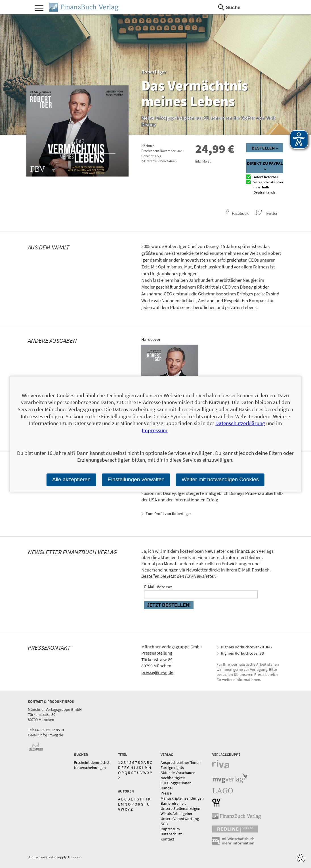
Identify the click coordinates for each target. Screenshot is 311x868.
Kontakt (167, 839)
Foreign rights (172, 768)
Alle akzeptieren (71, 479)
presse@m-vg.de (157, 672)
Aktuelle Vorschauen (178, 773)
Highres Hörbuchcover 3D (242, 653)
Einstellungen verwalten (136, 479)
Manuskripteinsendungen (182, 798)
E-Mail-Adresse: (158, 587)
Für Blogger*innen (176, 783)
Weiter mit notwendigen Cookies (220, 479)
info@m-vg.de (51, 735)
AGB (164, 824)
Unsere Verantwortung (180, 819)
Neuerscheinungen (90, 768)
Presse (166, 793)
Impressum (170, 829)
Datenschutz (171, 834)
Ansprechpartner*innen (181, 762)
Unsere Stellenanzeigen (180, 808)
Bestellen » (265, 148)
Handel (167, 788)
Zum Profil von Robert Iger (168, 514)
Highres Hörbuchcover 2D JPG (246, 647)
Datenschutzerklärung (240, 423)
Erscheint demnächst (92, 762)
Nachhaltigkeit (173, 778)
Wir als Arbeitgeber (176, 814)
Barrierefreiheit (173, 803)
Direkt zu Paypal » (265, 166)
